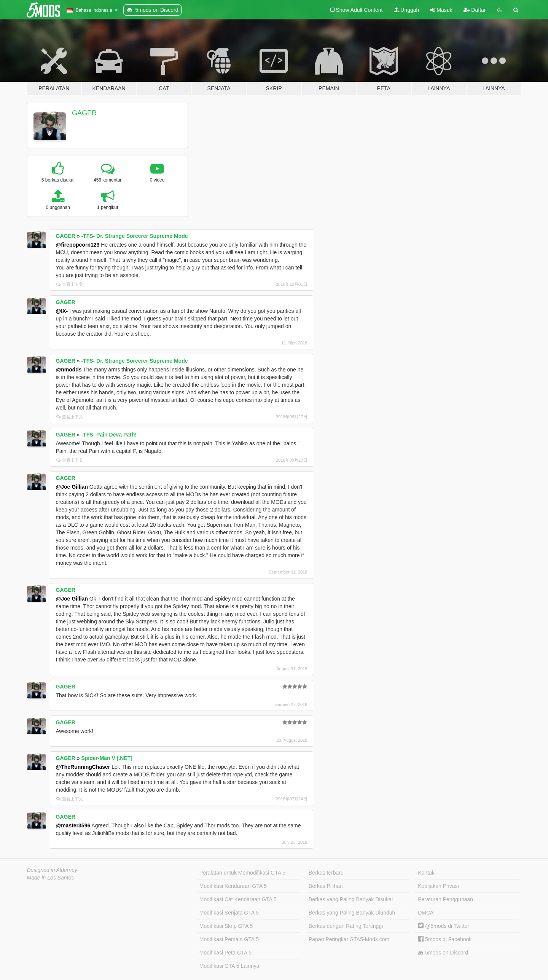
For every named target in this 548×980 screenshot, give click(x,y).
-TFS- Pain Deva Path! (109, 435)
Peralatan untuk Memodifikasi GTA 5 (242, 873)
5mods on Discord (443, 953)
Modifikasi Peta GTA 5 (225, 953)
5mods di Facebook (445, 939)
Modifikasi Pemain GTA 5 (229, 939)
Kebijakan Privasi (438, 886)
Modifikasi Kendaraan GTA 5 (233, 886)
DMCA (426, 913)
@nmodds (69, 370)
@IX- (62, 311)
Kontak (426, 873)
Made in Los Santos (51, 878)
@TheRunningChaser (83, 767)
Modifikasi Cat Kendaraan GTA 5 (238, 899)
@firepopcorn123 (78, 245)
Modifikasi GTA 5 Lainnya (229, 966)
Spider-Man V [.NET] (107, 758)
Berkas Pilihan (326, 886)
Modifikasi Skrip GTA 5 (226, 926)
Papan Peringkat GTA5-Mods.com (349, 939)
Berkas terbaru (326, 873)
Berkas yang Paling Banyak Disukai (351, 899)
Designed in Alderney (52, 870)
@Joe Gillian (72, 487)
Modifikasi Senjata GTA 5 (229, 913)
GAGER (84, 113)
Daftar (475, 10)
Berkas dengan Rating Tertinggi (346, 926)
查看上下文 (70, 284)
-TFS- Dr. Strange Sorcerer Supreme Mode (134, 236)
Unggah (406, 10)
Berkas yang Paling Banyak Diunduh (352, 913)
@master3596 (73, 825)
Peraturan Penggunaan (445, 899)
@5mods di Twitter (444, 926)
